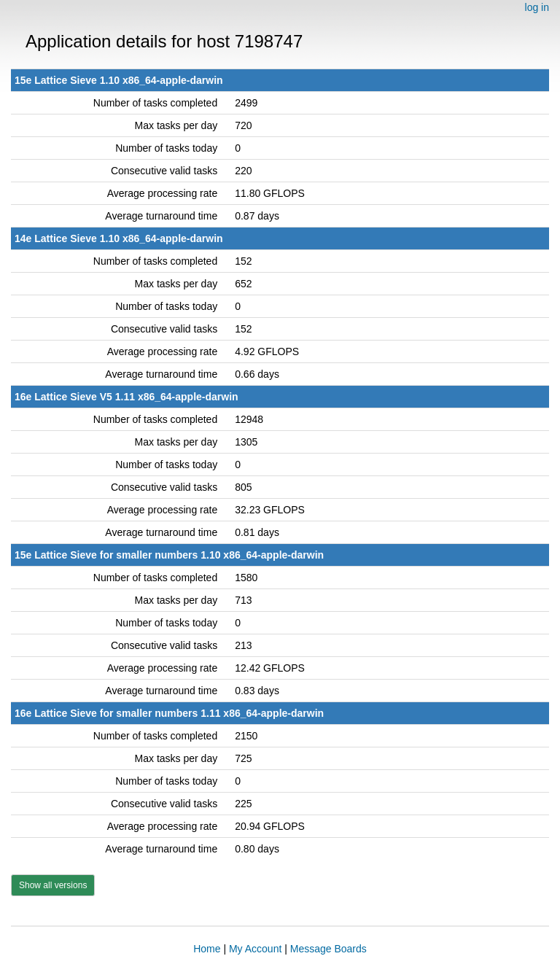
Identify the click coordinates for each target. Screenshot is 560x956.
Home (207, 949)
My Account (255, 949)
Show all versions (53, 885)
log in (537, 7)
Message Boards (328, 949)
